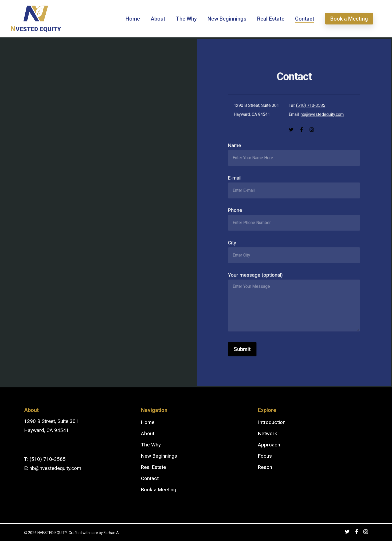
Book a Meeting (159, 490)
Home (148, 422)
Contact (150, 478)
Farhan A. (112, 533)
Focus (265, 456)
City (294, 250)
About (148, 434)
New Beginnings (159, 456)
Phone (294, 219)
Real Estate (154, 467)
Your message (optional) (294, 301)
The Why (151, 445)
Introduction (272, 422)
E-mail (294, 187)
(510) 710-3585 (310, 107)
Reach (265, 467)
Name (294, 155)
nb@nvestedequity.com (322, 116)
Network (268, 434)
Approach (269, 445)
